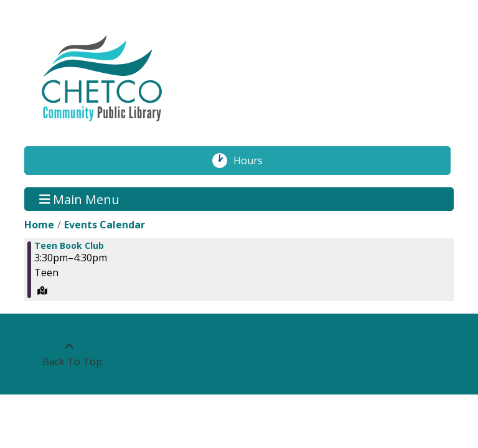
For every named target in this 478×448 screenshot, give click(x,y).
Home (39, 225)
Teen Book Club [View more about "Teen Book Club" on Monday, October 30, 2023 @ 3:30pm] (69, 246)
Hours (255, 161)
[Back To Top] (69, 354)
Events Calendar (105, 225)
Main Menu (80, 199)
